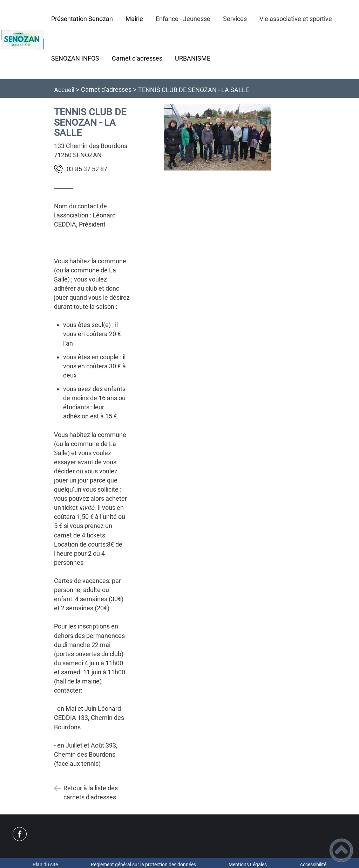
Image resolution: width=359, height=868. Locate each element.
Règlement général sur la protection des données (143, 864)
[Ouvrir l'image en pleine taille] (218, 138)
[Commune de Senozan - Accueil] (22, 39)
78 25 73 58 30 (87, 169)
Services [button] (235, 19)
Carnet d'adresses (106, 89)
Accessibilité (313, 864)
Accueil (64, 90)
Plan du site (45, 864)
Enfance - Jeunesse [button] (183, 19)
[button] (341, 850)
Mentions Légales (248, 864)
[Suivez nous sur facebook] (20, 834)
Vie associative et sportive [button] (296, 19)
